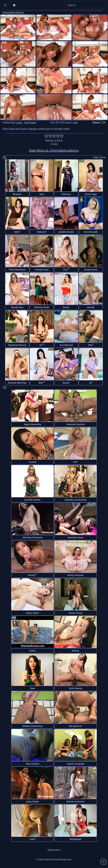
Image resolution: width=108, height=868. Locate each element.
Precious (66, 194)
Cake (32, 839)
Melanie (42, 232)
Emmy (32, 575)
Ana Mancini (66, 345)
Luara (19, 122)
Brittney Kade (42, 307)
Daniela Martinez (17, 383)
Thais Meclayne (17, 270)
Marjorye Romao (17, 345)
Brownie (17, 194)
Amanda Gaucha (76, 424)
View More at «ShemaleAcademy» (54, 150)
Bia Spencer (76, 726)
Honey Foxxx (42, 270)
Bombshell (76, 839)
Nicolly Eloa (17, 307)
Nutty (66, 383)
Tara (42, 194)
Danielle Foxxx (76, 537)
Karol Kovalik (91, 232)
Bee (42, 383)
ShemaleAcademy (13, 12)
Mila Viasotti (33, 764)
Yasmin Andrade (76, 764)
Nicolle (91, 307)
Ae (42, 345)
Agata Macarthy (33, 424)
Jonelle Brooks (66, 232)
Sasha (32, 651)
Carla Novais (75, 688)
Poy (66, 269)
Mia (91, 345)
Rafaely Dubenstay (32, 726)
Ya (91, 383)
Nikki (17, 232)
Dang (66, 307)
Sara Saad (30, 122)
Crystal (32, 462)
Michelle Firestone (33, 537)
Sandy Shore (91, 270)
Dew (32, 688)
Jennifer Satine (32, 500)
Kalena (76, 651)
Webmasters (54, 850)
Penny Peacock (76, 575)
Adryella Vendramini (76, 500)
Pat (76, 462)
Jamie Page (91, 194)
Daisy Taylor (32, 613)
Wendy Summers (76, 801)
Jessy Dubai (32, 801)
